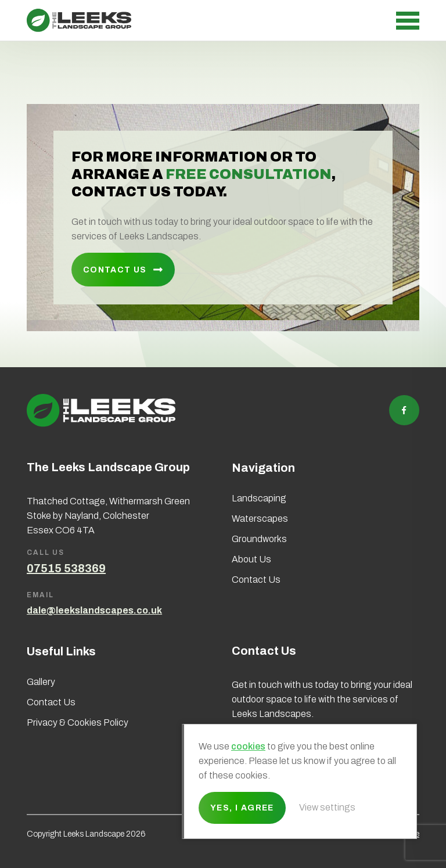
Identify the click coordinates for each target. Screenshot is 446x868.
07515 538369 (66, 568)
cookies (248, 746)
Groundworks (259, 539)
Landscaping (259, 498)
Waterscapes (260, 519)
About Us (251, 559)
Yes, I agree (242, 808)
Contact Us (115, 270)
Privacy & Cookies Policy (78, 722)
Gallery (41, 682)
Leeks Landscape (79, 20)
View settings (327, 807)
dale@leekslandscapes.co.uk (94, 610)
